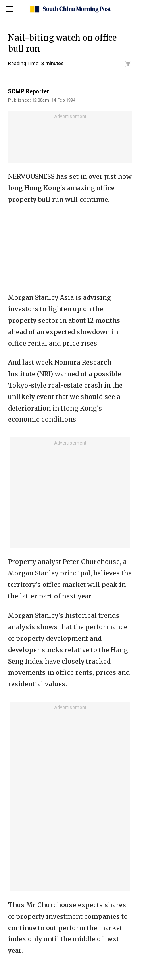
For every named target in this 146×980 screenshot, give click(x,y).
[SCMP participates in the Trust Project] (128, 64)
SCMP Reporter (29, 91)
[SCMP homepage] (70, 9)
